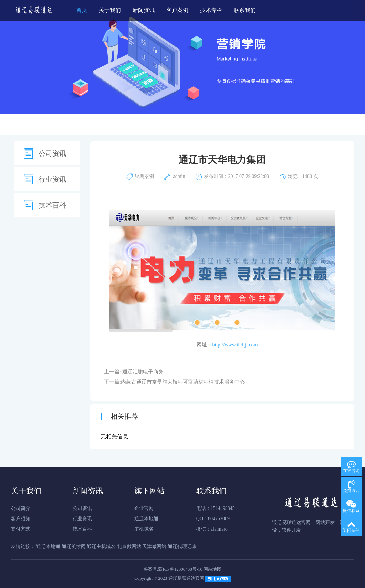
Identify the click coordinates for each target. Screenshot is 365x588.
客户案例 (177, 10)
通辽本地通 (146, 519)
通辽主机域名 (101, 547)
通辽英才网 (74, 547)
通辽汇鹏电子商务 (143, 372)
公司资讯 (52, 153)
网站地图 (212, 569)
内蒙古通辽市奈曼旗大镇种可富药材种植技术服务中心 (183, 382)
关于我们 (110, 10)
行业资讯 (52, 179)
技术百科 (52, 205)
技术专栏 (211, 10)
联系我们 (245, 10)
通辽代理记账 (182, 547)
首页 (82, 10)
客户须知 (21, 519)
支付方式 (21, 529)
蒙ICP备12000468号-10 (180, 569)
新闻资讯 (144, 10)
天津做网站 (154, 547)
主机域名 (144, 529)
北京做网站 (129, 547)
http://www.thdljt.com (235, 345)
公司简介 (21, 508)
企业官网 (144, 508)
